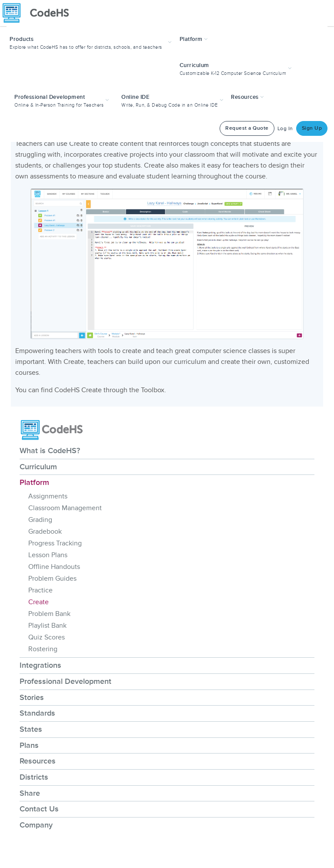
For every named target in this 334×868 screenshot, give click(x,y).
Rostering (43, 649)
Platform (34, 482)
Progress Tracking (55, 543)
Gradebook (45, 532)
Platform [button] (194, 39)
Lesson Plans (48, 555)
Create (38, 602)
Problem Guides (52, 579)
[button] (92, 42)
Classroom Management (65, 508)
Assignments (48, 496)
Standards (37, 713)
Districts (34, 777)
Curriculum (38, 467)
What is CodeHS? (50, 451)
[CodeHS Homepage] (39, 13)
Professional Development (65, 681)
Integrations (40, 665)
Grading (40, 520)
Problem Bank (49, 614)
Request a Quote (247, 128)
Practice (40, 590)
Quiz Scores (47, 637)
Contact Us (39, 809)
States (31, 729)
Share (30, 793)
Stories (32, 697)
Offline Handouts (54, 567)
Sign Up (312, 128)
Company (36, 825)
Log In (285, 129)
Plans (29, 745)
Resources (38, 761)
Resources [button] (247, 97)
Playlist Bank (47, 626)
